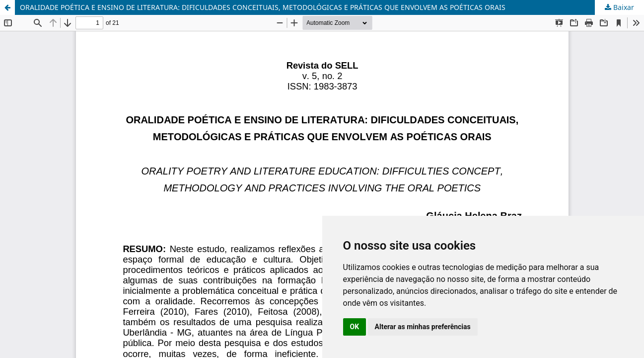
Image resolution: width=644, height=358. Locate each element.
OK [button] (355, 327)
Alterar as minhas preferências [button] (423, 327)
